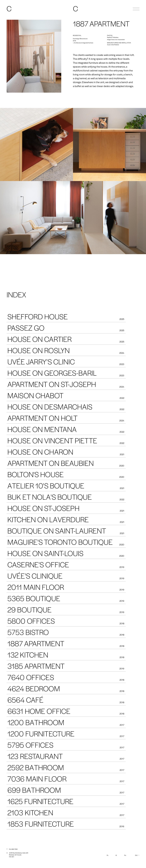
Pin (125, 855)
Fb (107, 855)
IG (116, 855)
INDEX (16, 295)
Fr (139, 855)
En (136, 855)
